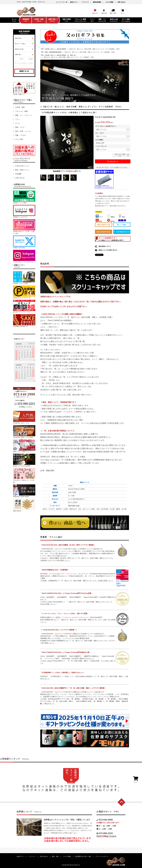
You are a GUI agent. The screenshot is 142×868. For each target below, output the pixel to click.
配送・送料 (55, 856)
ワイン (18, 119)
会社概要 (18, 174)
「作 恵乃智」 (112, 699)
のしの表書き (99, 140)
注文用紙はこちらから (25, 407)
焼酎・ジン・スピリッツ (24, 115)
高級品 (111, 217)
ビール (18, 123)
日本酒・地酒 (20, 107)
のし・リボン (100, 133)
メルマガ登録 (109, 2)
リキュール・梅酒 (21, 111)
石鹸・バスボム (21, 135)
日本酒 (47, 49)
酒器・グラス (20, 127)
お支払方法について (22, 166)
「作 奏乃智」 (98, 701)
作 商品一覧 (72, 55)
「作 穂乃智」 (76, 699)
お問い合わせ (121, 2)
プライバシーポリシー (102, 856)
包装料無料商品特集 (55, 52)
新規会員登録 (97, 2)
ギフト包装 (19, 139)
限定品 (111, 221)
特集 (46, 52)
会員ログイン (74, 2)
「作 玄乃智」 (99, 699)
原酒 (99, 221)
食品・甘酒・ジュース (23, 131)
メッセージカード (101, 146)
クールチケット (70, 412)
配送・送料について (22, 170)
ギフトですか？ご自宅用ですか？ (106, 126)
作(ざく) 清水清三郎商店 (58, 49)
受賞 (121, 217)
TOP (42, 49)
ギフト (99, 217)
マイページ (85, 2)
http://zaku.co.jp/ (74, 506)
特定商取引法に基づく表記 (83, 856)
